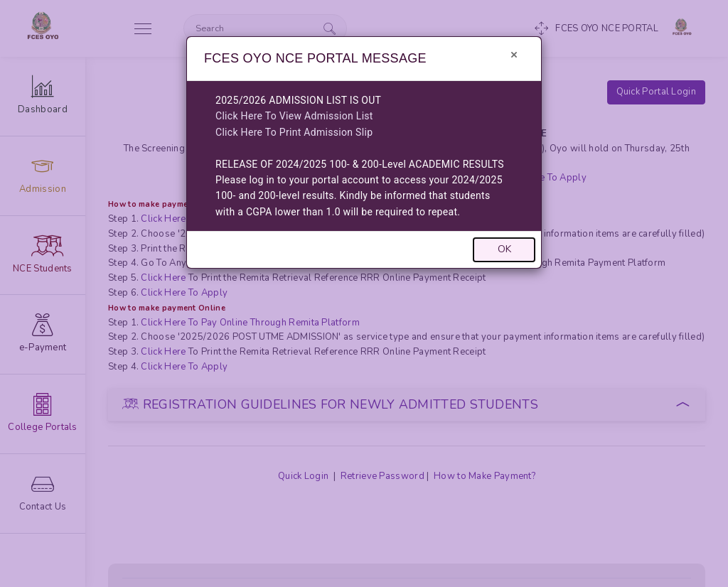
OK (504, 249)
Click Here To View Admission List (294, 116)
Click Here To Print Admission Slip (294, 132)
